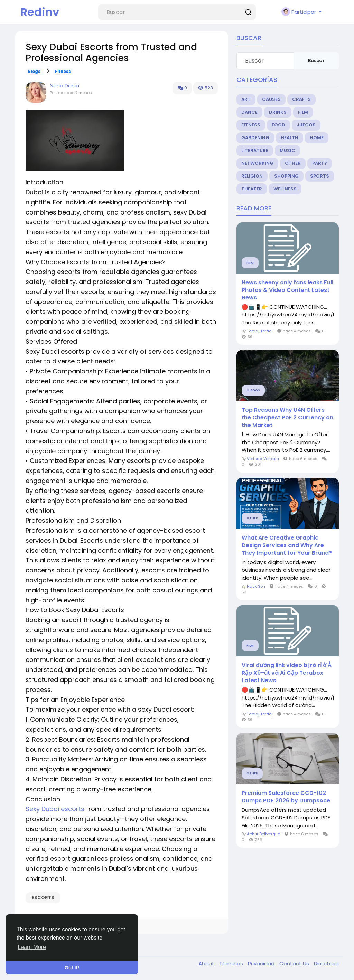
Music (287, 150)
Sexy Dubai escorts (55, 809)
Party (320, 163)
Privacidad (262, 964)
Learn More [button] (32, 947)
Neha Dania (64, 85)
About (207, 964)
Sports (320, 176)
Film (303, 112)
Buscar (316, 61)
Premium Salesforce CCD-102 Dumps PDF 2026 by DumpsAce (286, 797)
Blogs (34, 72)
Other (293, 163)
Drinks (278, 112)
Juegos (306, 125)
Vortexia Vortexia (263, 459)
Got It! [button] (72, 968)
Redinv (40, 12)
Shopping (286, 176)
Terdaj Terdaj (260, 331)
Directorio (326, 964)
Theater (252, 189)
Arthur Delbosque (263, 834)
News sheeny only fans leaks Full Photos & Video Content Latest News (287, 290)
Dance (249, 112)
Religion (252, 176)
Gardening (255, 138)
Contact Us (295, 964)
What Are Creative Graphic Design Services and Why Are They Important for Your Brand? (287, 545)
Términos (232, 964)
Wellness (285, 189)
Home (317, 138)
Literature (255, 150)
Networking (257, 163)
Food (278, 125)
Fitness (63, 72)
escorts (43, 898)
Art (246, 99)
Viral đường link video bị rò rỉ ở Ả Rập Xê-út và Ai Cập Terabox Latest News (286, 673)
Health (290, 138)
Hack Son (256, 586)
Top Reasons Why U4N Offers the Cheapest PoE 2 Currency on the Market (287, 418)
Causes (271, 99)
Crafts (301, 99)
